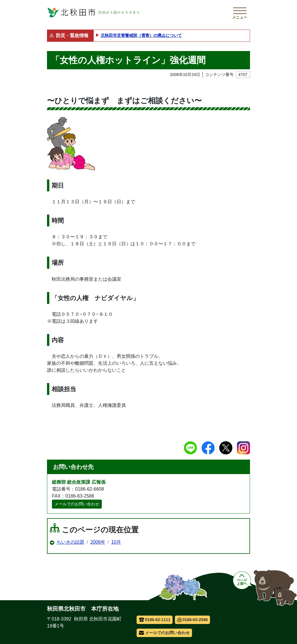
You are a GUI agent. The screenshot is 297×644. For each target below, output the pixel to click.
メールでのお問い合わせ (77, 504)
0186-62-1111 (155, 620)
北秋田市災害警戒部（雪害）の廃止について (141, 35)
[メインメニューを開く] (240, 12)
